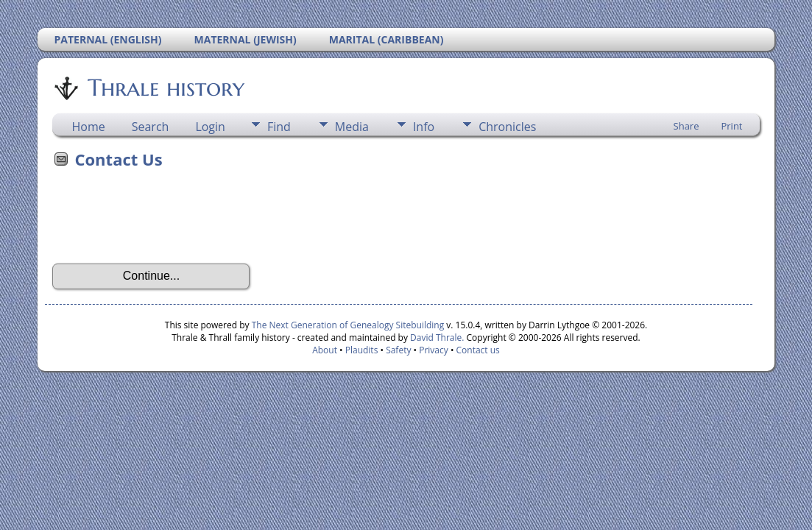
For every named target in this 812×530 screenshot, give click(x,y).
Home (88, 127)
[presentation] (164, 221)
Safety (398, 350)
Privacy (434, 350)
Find (279, 127)
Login (210, 127)
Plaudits (362, 350)
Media (352, 127)
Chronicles (507, 127)
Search (151, 127)
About (325, 350)
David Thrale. (436, 338)
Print (731, 126)
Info (424, 127)
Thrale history (165, 88)
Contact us (478, 350)
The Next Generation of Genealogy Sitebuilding (348, 325)
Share (686, 126)
